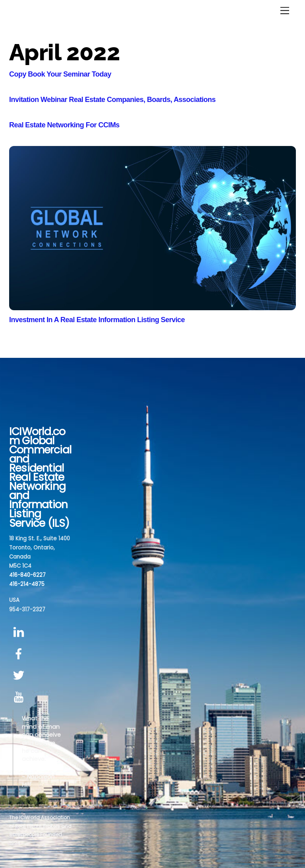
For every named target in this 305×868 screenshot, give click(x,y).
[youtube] (20, 697)
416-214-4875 (27, 584)
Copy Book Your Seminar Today (60, 74)
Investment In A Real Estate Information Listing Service (97, 320)
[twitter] (20, 676)
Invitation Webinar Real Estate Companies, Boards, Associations (112, 100)
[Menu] (285, 11)
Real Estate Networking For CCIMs (64, 125)
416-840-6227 (27, 575)
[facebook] (20, 654)
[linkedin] (20, 633)
